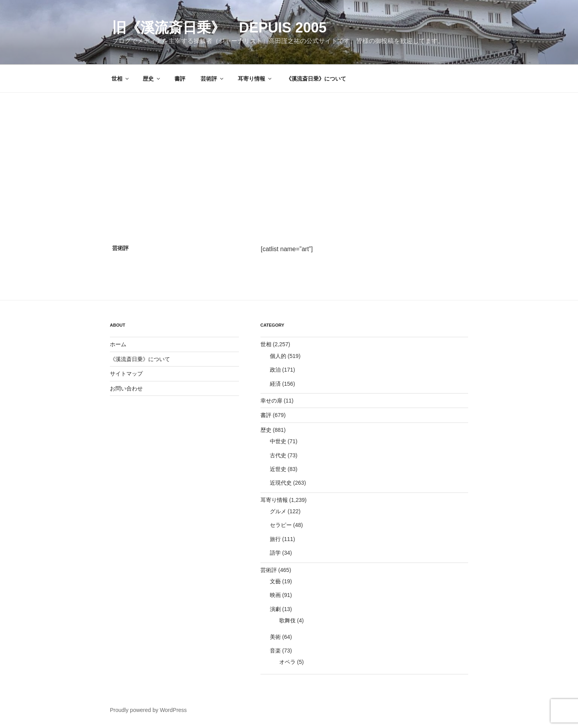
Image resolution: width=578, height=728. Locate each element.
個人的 (278, 356)
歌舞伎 (287, 620)
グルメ (278, 511)
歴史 (152, 79)
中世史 (278, 441)
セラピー (281, 525)
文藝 (275, 581)
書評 (180, 79)
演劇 (275, 609)
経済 (275, 384)
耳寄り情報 (255, 79)
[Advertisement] (289, 151)
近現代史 (281, 483)
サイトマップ (126, 374)
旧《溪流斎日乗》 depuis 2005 (219, 28)
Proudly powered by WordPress (148, 710)
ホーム (118, 344)
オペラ (287, 662)
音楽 (275, 651)
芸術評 (213, 79)
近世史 (278, 469)
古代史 (278, 455)
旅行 (275, 539)
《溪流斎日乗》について (316, 79)
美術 (275, 637)
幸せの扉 (271, 401)
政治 (275, 370)
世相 (121, 79)
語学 (275, 553)
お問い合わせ (126, 388)
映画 (275, 595)
